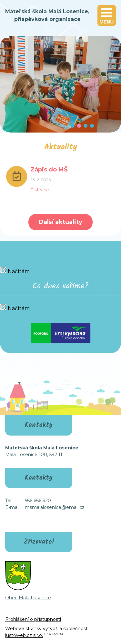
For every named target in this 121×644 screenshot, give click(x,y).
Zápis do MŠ (49, 170)
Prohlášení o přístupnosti (33, 619)
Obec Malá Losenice (28, 598)
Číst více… (41, 190)
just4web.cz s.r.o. (24, 635)
